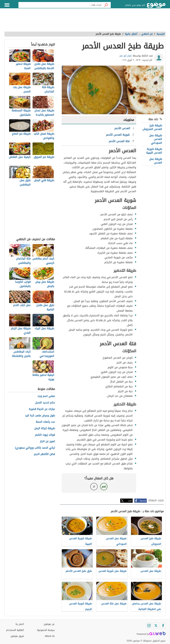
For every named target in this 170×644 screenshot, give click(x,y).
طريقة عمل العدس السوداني (156, 139)
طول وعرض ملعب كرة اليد (40, 416)
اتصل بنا (20, 624)
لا (94, 486)
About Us (50, 636)
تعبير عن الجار (47, 441)
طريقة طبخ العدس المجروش (152, 127)
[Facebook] (163, 626)
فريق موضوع (17, 636)
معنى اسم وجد (46, 396)
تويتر (130, 501)
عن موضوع (49, 624)
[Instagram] (149, 626)
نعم (104, 486)
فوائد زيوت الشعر (45, 435)
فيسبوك (143, 501)
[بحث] (106, 5)
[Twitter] (156, 626)
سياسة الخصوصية (46, 630)
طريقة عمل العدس (156, 161)
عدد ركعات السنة (45, 422)
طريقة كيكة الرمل (45, 428)
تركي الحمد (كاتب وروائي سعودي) (35, 448)
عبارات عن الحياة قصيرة (42, 409)
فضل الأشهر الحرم (44, 454)
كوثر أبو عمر (126, 56)
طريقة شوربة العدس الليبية (154, 151)
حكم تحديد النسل (45, 403)
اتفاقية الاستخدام (15, 630)
